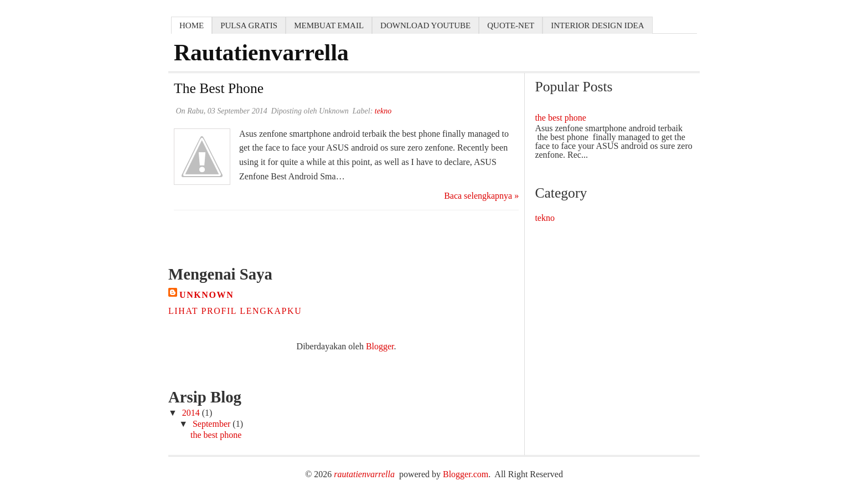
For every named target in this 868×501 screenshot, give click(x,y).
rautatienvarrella (364, 474)
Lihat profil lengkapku (235, 311)
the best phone (219, 88)
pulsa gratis (249, 25)
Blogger (380, 346)
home (192, 25)
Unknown (206, 295)
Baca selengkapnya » (481, 196)
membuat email (329, 25)
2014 (192, 413)
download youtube (425, 25)
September (213, 424)
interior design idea (597, 25)
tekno (545, 218)
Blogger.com (466, 474)
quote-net (511, 25)
